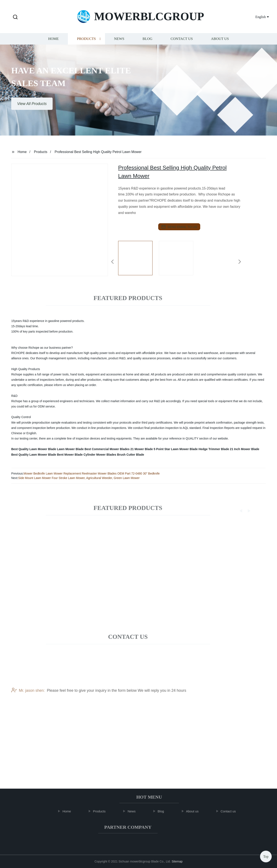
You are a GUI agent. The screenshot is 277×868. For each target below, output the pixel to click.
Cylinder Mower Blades (100, 455)
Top (266, 855)
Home (53, 42)
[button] (15, 17)
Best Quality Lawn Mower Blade (34, 449)
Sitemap (177, 861)
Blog (147, 42)
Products (86, 42)
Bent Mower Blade (70, 455)
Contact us (182, 42)
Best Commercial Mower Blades (107, 449)
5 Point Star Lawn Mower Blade (176, 449)
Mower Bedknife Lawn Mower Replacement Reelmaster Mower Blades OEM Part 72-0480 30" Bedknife (92, 473)
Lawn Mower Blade (70, 449)
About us (220, 42)
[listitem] (138, 260)
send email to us (179, 227)
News (119, 42)
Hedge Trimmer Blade (214, 449)
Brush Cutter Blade (131, 455)
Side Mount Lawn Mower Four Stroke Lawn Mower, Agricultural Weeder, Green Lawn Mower (79, 478)
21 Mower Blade (142, 449)
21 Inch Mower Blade (245, 449)
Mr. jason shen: (28, 698)
